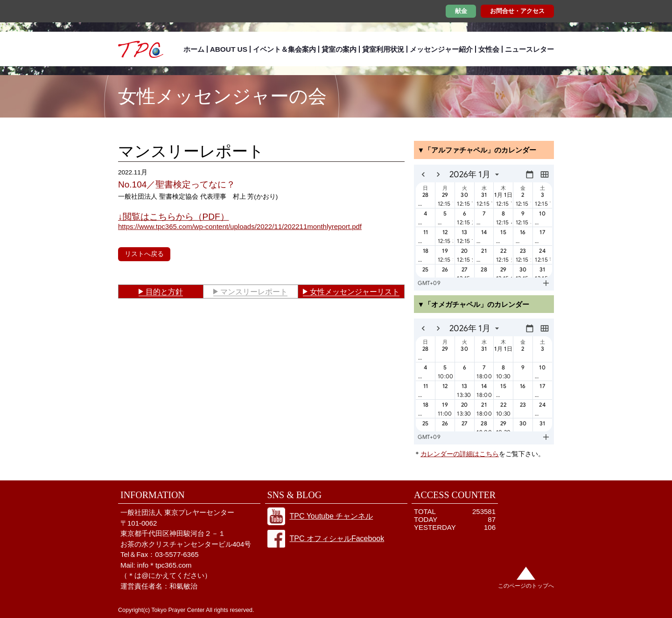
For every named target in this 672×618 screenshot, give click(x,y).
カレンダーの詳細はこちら (460, 454)
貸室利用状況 (383, 49)
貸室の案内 (339, 49)
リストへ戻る (144, 254)
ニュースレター (529, 49)
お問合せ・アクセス (517, 11)
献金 (461, 11)
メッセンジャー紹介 (441, 49)
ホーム (194, 49)
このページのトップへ (526, 586)
